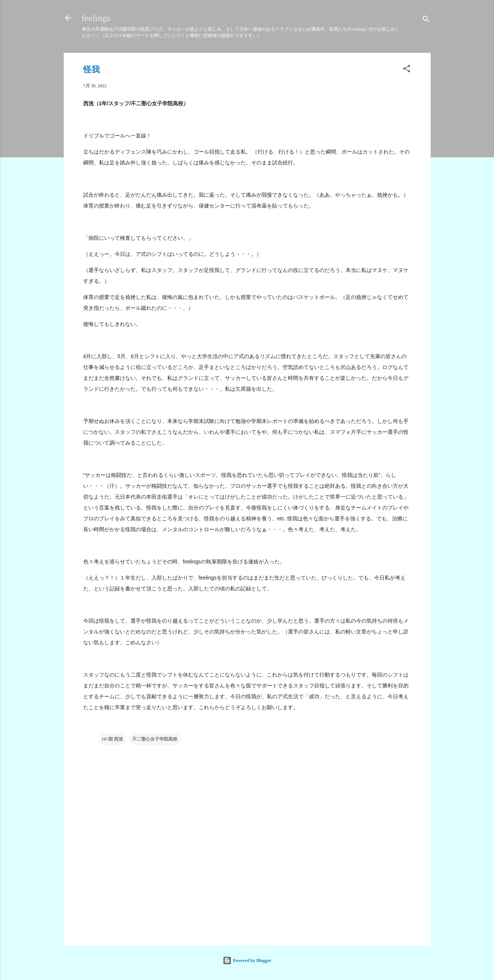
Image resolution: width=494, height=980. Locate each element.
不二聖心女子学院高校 (155, 739)
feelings (96, 18)
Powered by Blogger (247, 961)
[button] (407, 70)
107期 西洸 (112, 739)
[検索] (426, 20)
